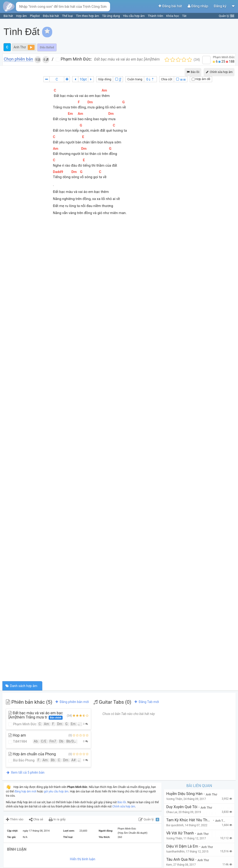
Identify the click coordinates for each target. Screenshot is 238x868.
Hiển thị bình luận (83, 859)
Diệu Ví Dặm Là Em (182, 846)
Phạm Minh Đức (22, 724)
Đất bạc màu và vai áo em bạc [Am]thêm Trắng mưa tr (36, 715)
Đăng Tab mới (146, 702)
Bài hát (9, 16)
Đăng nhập (198, 6)
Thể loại (68, 16)
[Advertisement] (150, 54)
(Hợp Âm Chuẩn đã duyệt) (132, 833)
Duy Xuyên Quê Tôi (182, 807)
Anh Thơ (20, 47)
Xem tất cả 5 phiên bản (25, 772)
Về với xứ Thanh (180, 833)
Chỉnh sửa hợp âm (124, 807)
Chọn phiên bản (18, 59)
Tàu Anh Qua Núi (180, 860)
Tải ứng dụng (111, 16)
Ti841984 (18, 742)
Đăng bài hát (171, 6)
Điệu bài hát (51, 16)
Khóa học (173, 16)
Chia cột (167, 79)
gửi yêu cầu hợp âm (56, 791)
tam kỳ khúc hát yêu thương (189, 820)
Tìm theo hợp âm (88, 16)
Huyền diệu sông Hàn (184, 794)
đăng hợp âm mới (25, 791)
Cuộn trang (135, 79)
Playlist (35, 16)
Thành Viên (156, 16)
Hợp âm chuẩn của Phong (32, 754)
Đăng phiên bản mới (72, 702)
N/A (25, 837)
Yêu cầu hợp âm (134, 16)
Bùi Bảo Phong (22, 760)
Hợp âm (22, 16)
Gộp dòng (105, 79)
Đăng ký (220, 6)
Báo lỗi (193, 72)
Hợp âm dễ (201, 79)
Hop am (17, 735)
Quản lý (227, 16)
